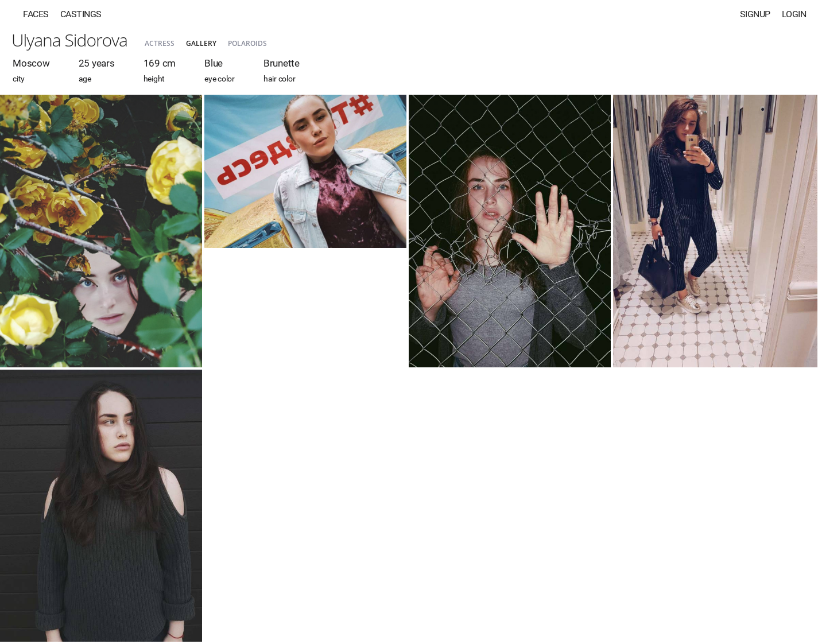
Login (794, 14)
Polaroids (247, 43)
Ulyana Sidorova (69, 40)
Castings (81, 14)
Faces (36, 14)
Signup (755, 14)
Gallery (201, 43)
